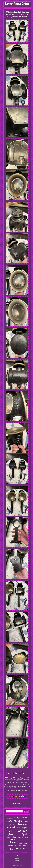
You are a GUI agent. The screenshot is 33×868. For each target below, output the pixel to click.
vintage (22, 831)
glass (10, 834)
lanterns (17, 835)
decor (12, 849)
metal (26, 838)
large (15, 825)
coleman (12, 842)
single (10, 825)
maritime (20, 840)
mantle (21, 837)
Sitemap (17, 858)
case (11, 840)
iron (15, 840)
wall (20, 845)
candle (15, 832)
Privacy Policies (17, 863)
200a (26, 821)
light (24, 834)
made (16, 845)
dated (18, 828)
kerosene (22, 824)
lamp (17, 817)
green (26, 843)
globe (14, 837)
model (9, 821)
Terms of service (17, 865)
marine (25, 845)
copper (9, 838)
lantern (20, 848)
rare (10, 831)
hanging (25, 828)
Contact (17, 860)
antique (18, 821)
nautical (11, 827)
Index (17, 856)
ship (20, 843)
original (10, 818)
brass (25, 817)
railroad (11, 845)
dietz (24, 840)
